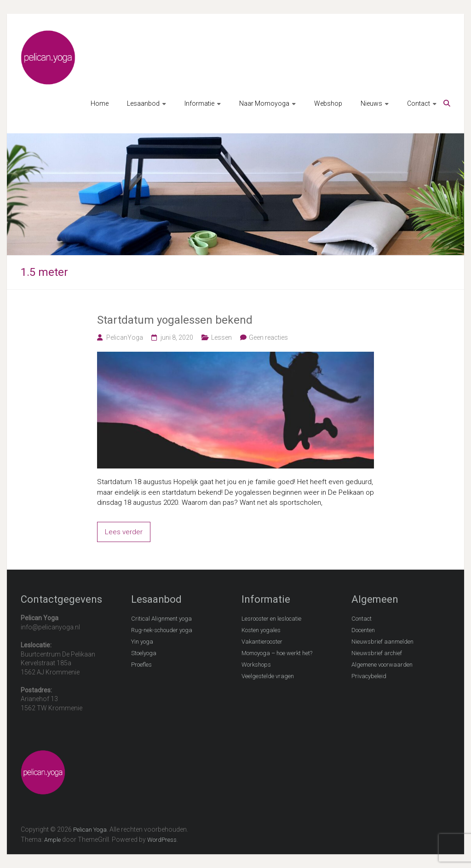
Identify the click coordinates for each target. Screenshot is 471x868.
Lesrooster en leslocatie (271, 619)
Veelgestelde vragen (268, 676)
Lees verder (124, 532)
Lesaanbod (143, 103)
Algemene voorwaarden (382, 665)
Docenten (363, 630)
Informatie (199, 103)
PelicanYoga (125, 337)
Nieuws (371, 103)
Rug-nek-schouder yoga (162, 630)
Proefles (141, 665)
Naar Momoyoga (264, 103)
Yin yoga (142, 642)
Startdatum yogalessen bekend (175, 320)
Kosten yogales (261, 630)
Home (100, 103)
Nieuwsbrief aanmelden (382, 642)
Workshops (256, 665)
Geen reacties (268, 337)
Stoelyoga (144, 653)
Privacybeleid (369, 676)
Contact (419, 103)
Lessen (221, 337)
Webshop (328, 103)
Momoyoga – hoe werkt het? (277, 653)
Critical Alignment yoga (161, 619)
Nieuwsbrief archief (377, 653)
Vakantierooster (262, 642)
